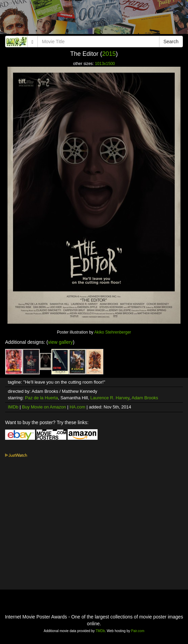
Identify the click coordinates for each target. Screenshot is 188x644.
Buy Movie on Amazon (44, 407)
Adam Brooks (145, 398)
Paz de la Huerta (42, 398)
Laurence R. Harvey (110, 398)
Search (171, 42)
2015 (109, 54)
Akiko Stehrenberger (113, 332)
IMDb (13, 407)
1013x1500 (105, 64)
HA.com (78, 407)
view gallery (60, 342)
